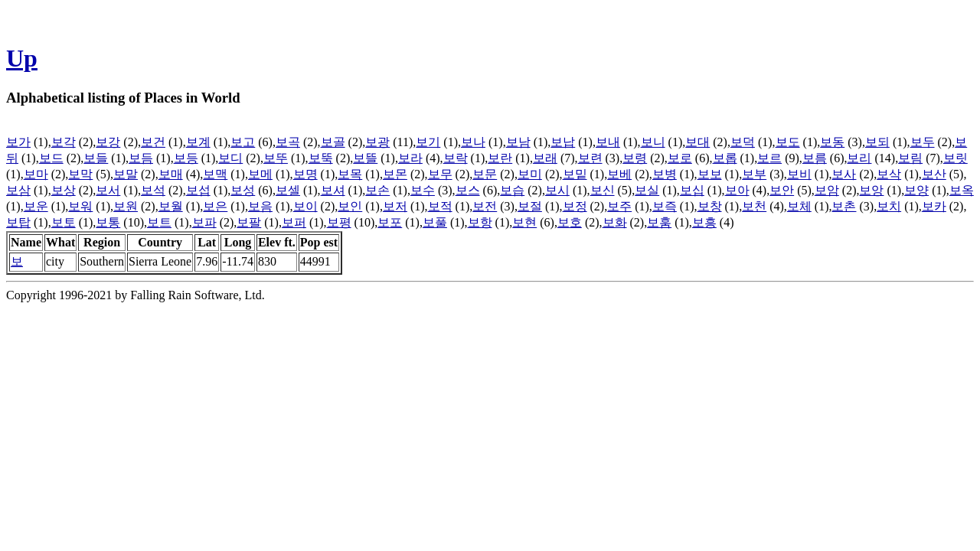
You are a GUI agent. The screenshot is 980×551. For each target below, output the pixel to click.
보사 (844, 174)
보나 (473, 142)
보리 (859, 158)
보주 (619, 206)
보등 (186, 158)
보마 (36, 174)
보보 (710, 174)
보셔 (333, 190)
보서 (108, 190)
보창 (710, 206)
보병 (665, 174)
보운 (36, 206)
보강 (108, 142)
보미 (530, 174)
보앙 (871, 190)
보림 (910, 158)
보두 (923, 142)
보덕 (743, 142)
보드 (51, 158)
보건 (153, 142)
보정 (575, 206)
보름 (815, 158)
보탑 (18, 222)
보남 (518, 142)
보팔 (249, 222)
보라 (410, 158)
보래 (545, 158)
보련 (590, 158)
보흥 (704, 222)
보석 (153, 190)
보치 (889, 206)
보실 (647, 190)
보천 (754, 206)
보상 (64, 190)
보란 (500, 158)
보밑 (575, 174)
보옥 (962, 190)
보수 (423, 190)
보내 (608, 142)
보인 (350, 206)
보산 (934, 174)
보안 (782, 190)
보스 (468, 190)
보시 (557, 190)
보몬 (395, 174)
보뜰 (365, 158)
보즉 (665, 206)
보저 (395, 206)
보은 (215, 206)
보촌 (844, 206)
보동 (832, 142)
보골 (333, 142)
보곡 (288, 142)
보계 (198, 142)
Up (22, 58)
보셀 (288, 190)
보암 (827, 190)
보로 (680, 158)
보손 (377, 190)
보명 (305, 174)
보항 (480, 222)
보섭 (198, 190)
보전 (485, 206)
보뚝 (321, 158)
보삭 (889, 174)
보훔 (659, 222)
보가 (18, 142)
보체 (799, 206)
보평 (339, 222)
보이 (305, 206)
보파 (204, 222)
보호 (570, 222)
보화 (615, 222)
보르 (769, 158)
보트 (159, 222)
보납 (563, 142)
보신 (603, 190)
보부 (754, 174)
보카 (934, 206)
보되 (877, 142)
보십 (692, 190)
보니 (653, 142)
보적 (440, 206)
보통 (108, 222)
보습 (512, 190)
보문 (485, 174)
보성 (243, 190)
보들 (96, 158)
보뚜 (276, 158)
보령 (635, 158)
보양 (916, 190)
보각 (64, 142)
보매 (171, 174)
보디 (230, 158)
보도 (788, 142)
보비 (799, 174)
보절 (530, 206)
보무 (440, 174)
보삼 (18, 190)
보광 (377, 142)
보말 (126, 174)
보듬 (141, 158)
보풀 (435, 222)
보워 (80, 206)
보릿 (955, 158)
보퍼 (294, 222)
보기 (428, 142)
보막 (80, 174)
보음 (260, 206)
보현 (524, 222)
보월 (171, 206)
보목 (350, 174)
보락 (456, 158)
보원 (126, 206)
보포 (390, 222)
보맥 (215, 174)
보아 (737, 190)
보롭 (725, 158)
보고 (243, 142)
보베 (619, 174)
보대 (697, 142)
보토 (64, 222)
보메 (260, 174)
